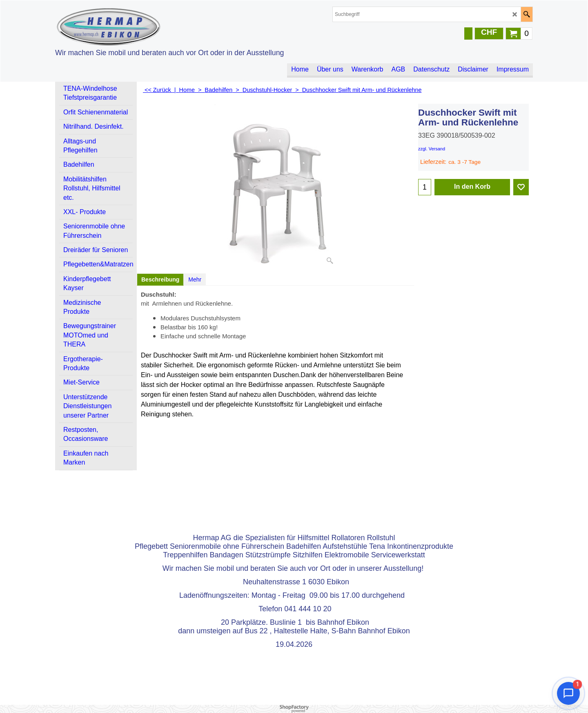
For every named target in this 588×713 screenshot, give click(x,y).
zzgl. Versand (432, 149)
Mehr (195, 279)
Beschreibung (160, 279)
